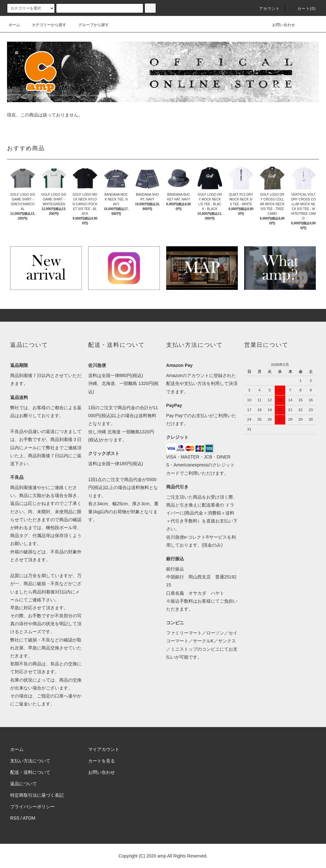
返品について (24, 784)
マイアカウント (104, 749)
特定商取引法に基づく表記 (37, 795)
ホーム (14, 25)
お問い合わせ (280, 25)
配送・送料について (30, 772)
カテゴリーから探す (45, 25)
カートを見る (102, 761)
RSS (15, 818)
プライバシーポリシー (32, 807)
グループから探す (90, 25)
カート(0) (303, 9)
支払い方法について (30, 761)
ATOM (29, 818)
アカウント (266, 9)
